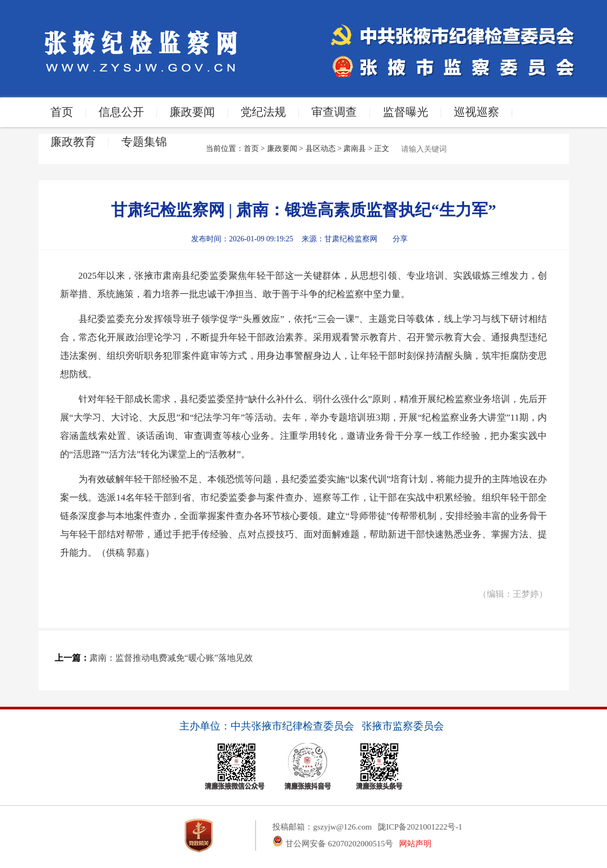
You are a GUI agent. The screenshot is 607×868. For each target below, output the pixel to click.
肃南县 (355, 149)
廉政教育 (73, 142)
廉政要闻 (192, 112)
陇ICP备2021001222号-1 (420, 827)
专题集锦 (144, 142)
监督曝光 (406, 112)
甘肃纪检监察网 (351, 239)
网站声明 (415, 844)
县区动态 (321, 149)
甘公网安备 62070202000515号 (333, 844)
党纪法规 (263, 112)
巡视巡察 (477, 112)
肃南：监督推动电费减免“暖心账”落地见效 (171, 658)
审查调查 (334, 112)
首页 (62, 112)
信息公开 (121, 112)
